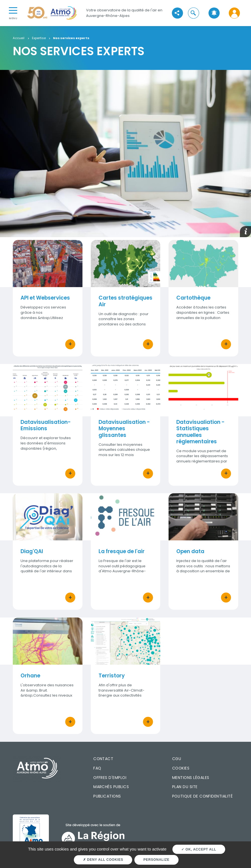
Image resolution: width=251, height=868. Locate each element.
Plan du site (185, 787)
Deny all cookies (103, 860)
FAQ (97, 768)
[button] (194, 13)
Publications (107, 796)
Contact (103, 759)
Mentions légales (191, 778)
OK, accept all (199, 849)
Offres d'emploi (110, 778)
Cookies (181, 768)
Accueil (19, 38)
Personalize (157, 860)
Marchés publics (111, 787)
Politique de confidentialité (202, 796)
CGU (177, 759)
